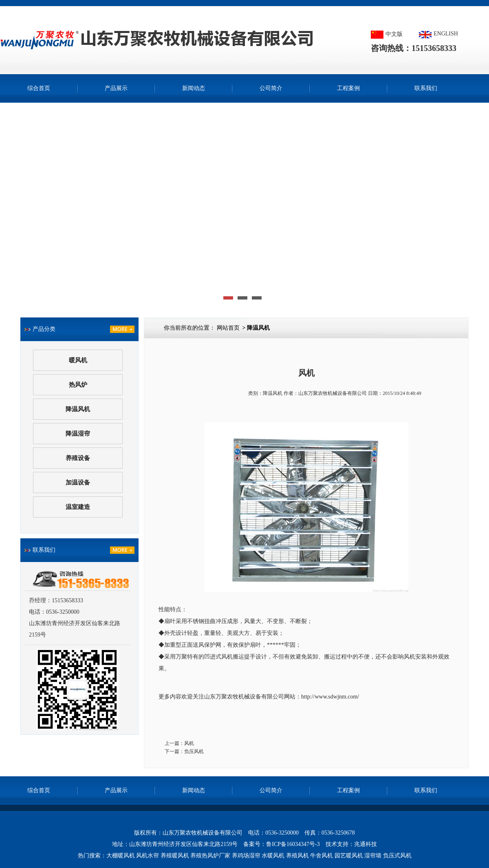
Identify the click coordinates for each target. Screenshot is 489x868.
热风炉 (78, 385)
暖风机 (78, 360)
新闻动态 (194, 88)
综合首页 (39, 88)
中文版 (394, 34)
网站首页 (228, 328)
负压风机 (194, 751)
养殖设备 (78, 458)
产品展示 (116, 88)
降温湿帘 (78, 434)
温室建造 (78, 507)
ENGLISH (446, 34)
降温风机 (78, 409)
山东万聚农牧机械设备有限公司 (333, 393)
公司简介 (271, 88)
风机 (189, 743)
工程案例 (348, 88)
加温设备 (78, 482)
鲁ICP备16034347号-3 (293, 844)
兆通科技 (366, 844)
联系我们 (426, 88)
